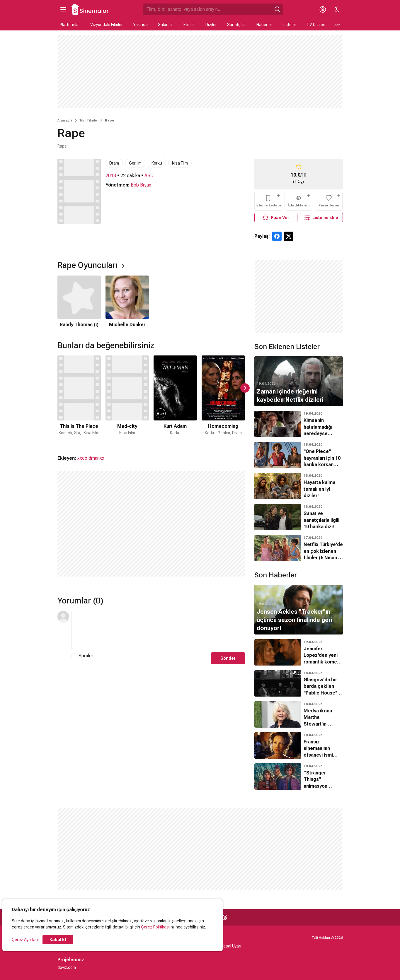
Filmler (189, 25)
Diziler (211, 25)
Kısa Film (180, 163)
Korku (157, 163)
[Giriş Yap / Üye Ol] (323, 9)
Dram (114, 163)
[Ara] (278, 9)
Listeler (289, 25)
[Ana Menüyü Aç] (63, 9)
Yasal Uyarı (231, 946)
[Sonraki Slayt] (245, 388)
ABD (149, 176)
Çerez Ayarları (25, 940)
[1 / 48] (79, 399)
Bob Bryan (141, 185)
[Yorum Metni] (158, 630)
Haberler (264, 25)
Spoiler (86, 656)
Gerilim (135, 163)
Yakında (140, 25)
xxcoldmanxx (91, 458)
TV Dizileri (316, 25)
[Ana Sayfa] (90, 9)
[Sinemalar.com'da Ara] (207, 9)
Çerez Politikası (155, 927)
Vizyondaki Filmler (107, 25)
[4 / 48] (223, 399)
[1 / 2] (79, 302)
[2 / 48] (127, 399)
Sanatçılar (237, 25)
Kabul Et (58, 940)
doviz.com (67, 967)
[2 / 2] (127, 302)
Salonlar (166, 25)
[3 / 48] (175, 399)
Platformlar (70, 25)
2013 (111, 176)
